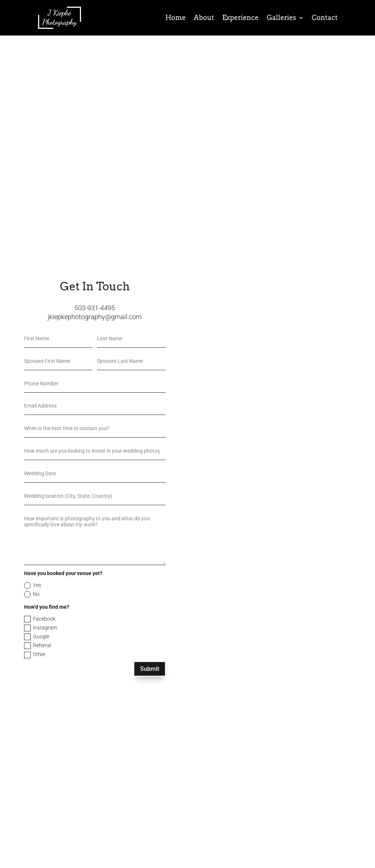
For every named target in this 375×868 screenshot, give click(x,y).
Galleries (281, 18)
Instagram (18, 628)
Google (14, 637)
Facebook (17, 619)
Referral (15, 646)
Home (175, 18)
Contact (325, 18)
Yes (10, 585)
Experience (240, 18)
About (204, 18)
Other (12, 655)
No (9, 594)
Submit (127, 669)
